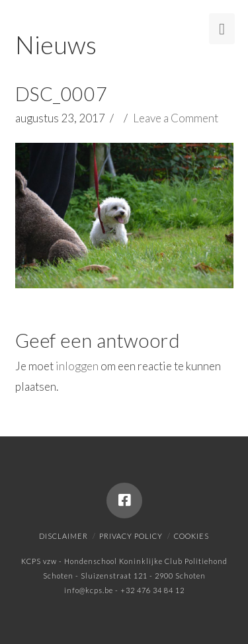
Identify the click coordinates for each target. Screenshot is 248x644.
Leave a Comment (176, 118)
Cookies (191, 536)
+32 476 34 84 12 (152, 590)
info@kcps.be (89, 590)
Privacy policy (131, 536)
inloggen (77, 366)
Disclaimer (63, 536)
